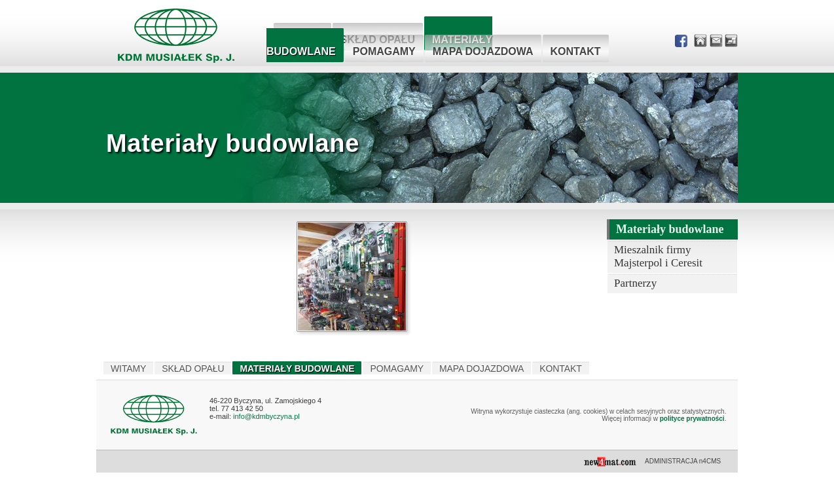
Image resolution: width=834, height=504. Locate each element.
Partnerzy (635, 283)
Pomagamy (384, 51)
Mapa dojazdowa (483, 51)
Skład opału (193, 369)
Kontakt (576, 51)
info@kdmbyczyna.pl (266, 416)
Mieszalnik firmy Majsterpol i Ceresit (658, 256)
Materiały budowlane (670, 229)
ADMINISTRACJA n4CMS (683, 461)
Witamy (128, 369)
